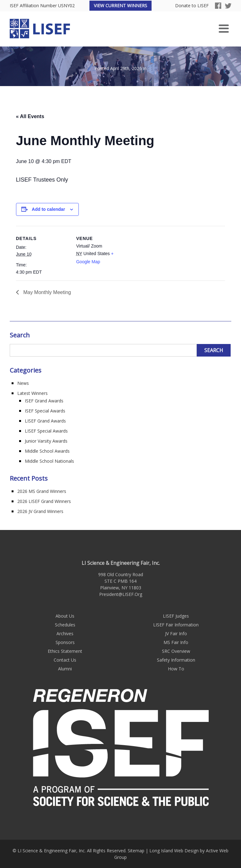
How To (176, 669)
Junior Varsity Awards (46, 441)
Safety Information (176, 660)
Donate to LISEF (192, 6)
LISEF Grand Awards (45, 421)
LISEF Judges (176, 616)
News (23, 383)
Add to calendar (48, 209)
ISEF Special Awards (45, 411)
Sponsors (65, 642)
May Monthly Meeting (47, 292)
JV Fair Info (176, 633)
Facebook (218, 6)
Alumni (65, 669)
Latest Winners (32, 393)
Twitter (228, 6)
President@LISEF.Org (121, 594)
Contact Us (65, 660)
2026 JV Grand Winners (40, 511)
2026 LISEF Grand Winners (44, 501)
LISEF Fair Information (176, 625)
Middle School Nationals (49, 461)
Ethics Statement (65, 651)
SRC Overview (176, 651)
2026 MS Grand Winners (42, 491)
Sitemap (136, 851)
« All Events (30, 116)
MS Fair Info (176, 642)
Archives (65, 633)
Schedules (65, 625)
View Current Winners (120, 5)
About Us (65, 616)
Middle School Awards (47, 451)
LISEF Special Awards (46, 431)
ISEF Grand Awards (44, 401)
